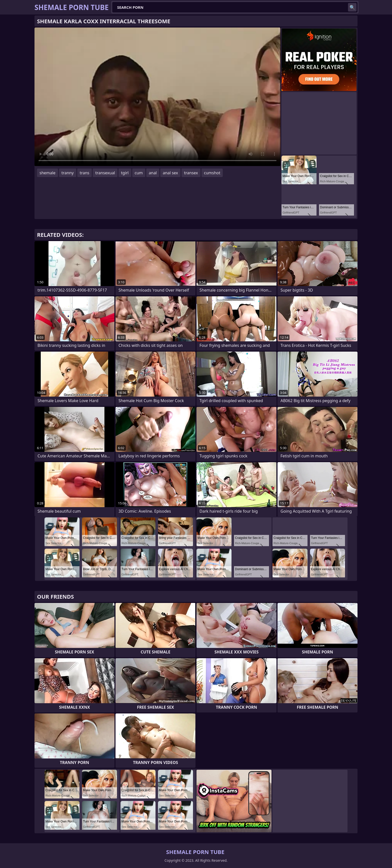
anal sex (170, 173)
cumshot (212, 173)
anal (153, 173)
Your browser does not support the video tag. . (157, 97)
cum (139, 173)
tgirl (125, 173)
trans (85, 173)
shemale (47, 173)
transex (191, 173)
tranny (68, 173)
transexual (105, 173)
